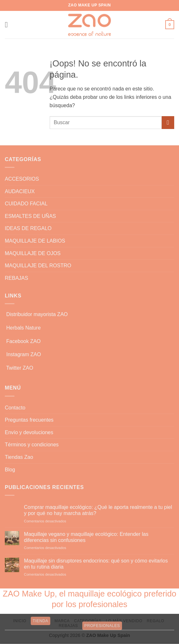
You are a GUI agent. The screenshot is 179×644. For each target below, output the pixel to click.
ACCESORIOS (22, 179)
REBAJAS (16, 278)
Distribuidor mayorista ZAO (37, 314)
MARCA (62, 621)
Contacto (15, 408)
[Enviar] (168, 122)
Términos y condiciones (32, 445)
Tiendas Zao (19, 457)
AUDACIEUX (20, 191)
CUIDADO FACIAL (26, 204)
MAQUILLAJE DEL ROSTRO (38, 266)
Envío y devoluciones (29, 432)
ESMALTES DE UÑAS (30, 216)
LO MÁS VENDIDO (124, 621)
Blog (10, 470)
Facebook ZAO (23, 341)
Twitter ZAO (20, 368)
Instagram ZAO (23, 354)
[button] (9, 25)
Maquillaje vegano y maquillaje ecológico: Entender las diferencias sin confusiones (86, 537)
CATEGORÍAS (88, 621)
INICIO (20, 621)
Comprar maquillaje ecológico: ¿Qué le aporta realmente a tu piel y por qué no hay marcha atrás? (98, 510)
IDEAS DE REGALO (28, 228)
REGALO (155, 621)
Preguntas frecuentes (29, 420)
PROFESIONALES (102, 626)
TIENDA (41, 621)
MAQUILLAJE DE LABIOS (35, 241)
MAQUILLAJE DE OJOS (33, 253)
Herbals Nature (23, 328)
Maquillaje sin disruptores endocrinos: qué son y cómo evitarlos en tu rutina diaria (96, 564)
